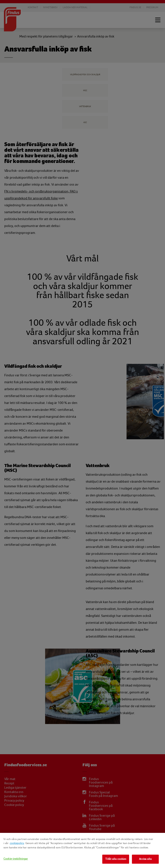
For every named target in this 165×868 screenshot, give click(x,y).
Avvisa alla (145, 859)
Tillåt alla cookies (116, 859)
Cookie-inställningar (16, 859)
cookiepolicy (17, 843)
